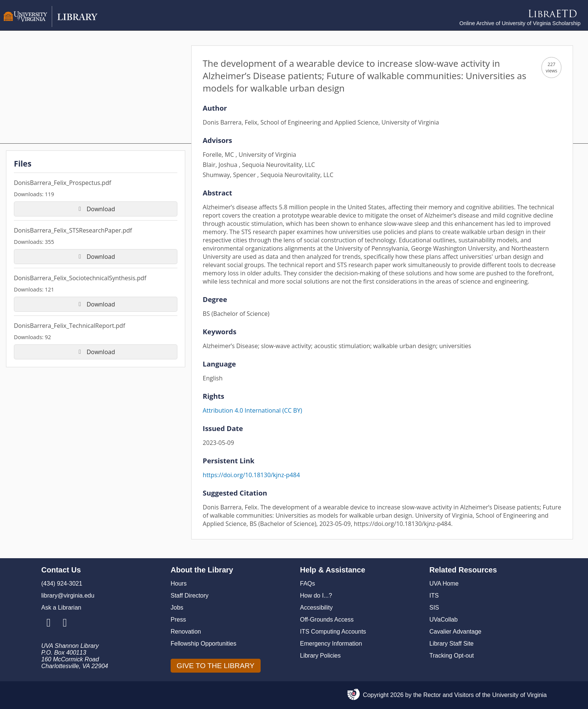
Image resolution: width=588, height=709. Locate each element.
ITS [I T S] (434, 596)
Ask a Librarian (61, 608)
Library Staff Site (451, 644)
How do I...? (316, 596)
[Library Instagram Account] (49, 623)
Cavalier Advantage (455, 632)
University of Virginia (519, 695)
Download (96, 209)
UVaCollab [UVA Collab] (443, 620)
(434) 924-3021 (62, 584)
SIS (434, 608)
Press (178, 620)
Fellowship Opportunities (203, 644)
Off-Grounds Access (327, 620)
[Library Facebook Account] (65, 623)
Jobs (177, 608)
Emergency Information (331, 644)
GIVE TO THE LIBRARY (216, 666)
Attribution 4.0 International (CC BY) (253, 410)
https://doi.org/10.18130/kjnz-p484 (251, 475)
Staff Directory (190, 596)
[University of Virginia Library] (51, 25)
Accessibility (316, 608)
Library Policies (320, 656)
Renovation (186, 632)
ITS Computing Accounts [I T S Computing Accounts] (333, 632)
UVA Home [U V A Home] (444, 584)
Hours (179, 584)
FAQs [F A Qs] (307, 584)
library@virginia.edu (68, 596)
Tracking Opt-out (452, 656)
